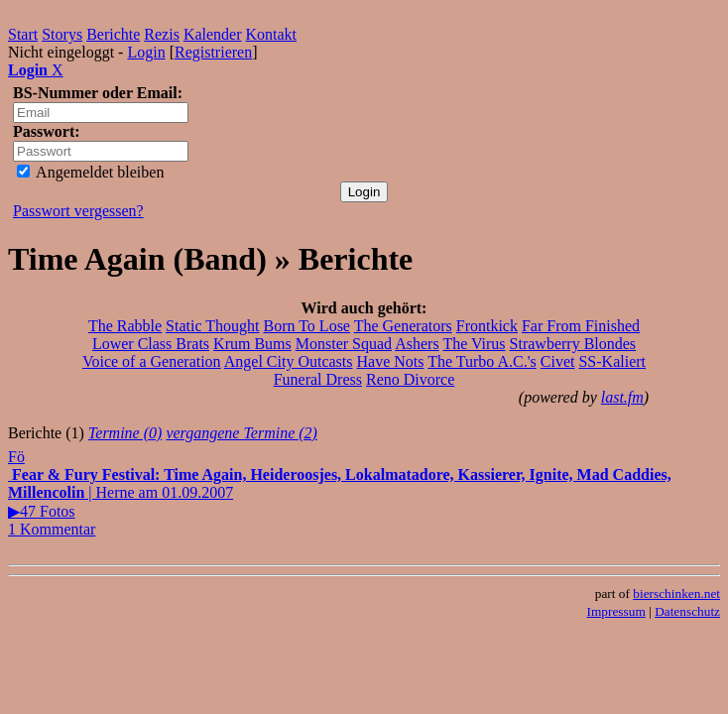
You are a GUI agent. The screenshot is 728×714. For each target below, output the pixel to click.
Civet (558, 361)
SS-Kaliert (612, 361)
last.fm (622, 397)
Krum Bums (252, 344)
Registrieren (213, 52)
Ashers (417, 344)
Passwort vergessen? (78, 211)
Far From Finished (581, 326)
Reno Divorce (410, 379)
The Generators (403, 326)
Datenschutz (687, 611)
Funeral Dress (318, 379)
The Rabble (125, 326)
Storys (62, 34)
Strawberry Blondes (573, 344)
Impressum (616, 611)
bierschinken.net (676, 594)
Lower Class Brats (151, 344)
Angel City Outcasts (289, 361)
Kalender (213, 34)
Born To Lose (306, 326)
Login (146, 52)
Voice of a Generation (152, 361)
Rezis (162, 34)
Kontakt (272, 34)
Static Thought (212, 326)
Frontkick (487, 326)
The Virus (474, 344)
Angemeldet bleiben (90, 172)
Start (23, 34)
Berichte (113, 34)
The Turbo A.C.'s (482, 361)
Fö (16, 457)
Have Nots (391, 361)
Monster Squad (344, 344)
